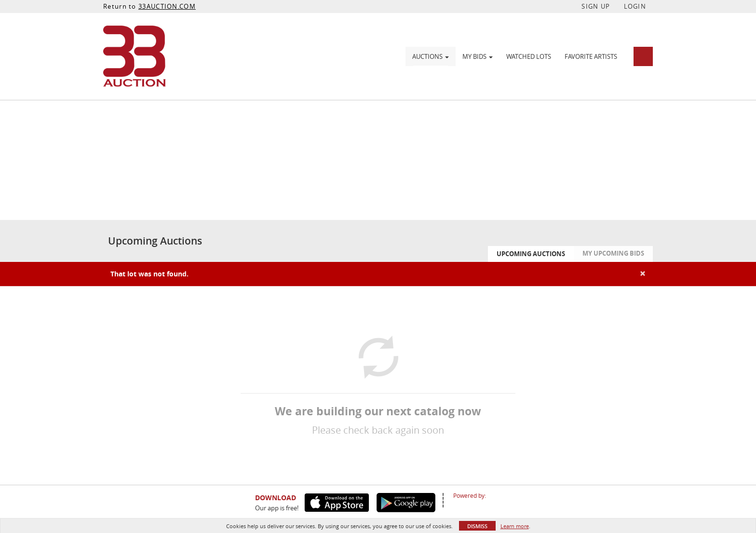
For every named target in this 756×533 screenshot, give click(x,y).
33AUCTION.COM (167, 6)
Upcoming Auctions (531, 254)
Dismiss (477, 526)
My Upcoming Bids (613, 253)
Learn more (515, 526)
